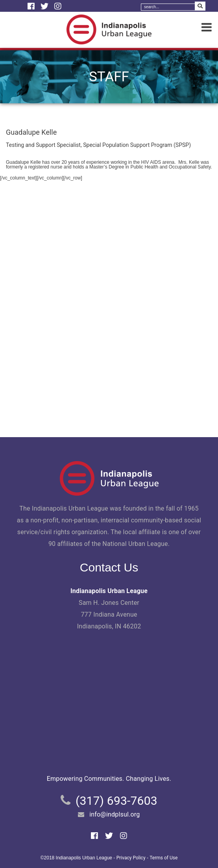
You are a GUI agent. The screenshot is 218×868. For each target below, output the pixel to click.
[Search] (168, 7)
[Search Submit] (200, 6)
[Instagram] (58, 6)
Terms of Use (163, 858)
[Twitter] (45, 6)
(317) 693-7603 (116, 801)
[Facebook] (32, 6)
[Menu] (207, 28)
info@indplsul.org (115, 814)
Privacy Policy (131, 858)
